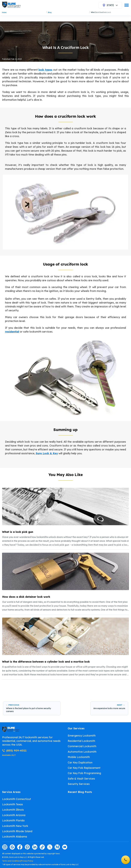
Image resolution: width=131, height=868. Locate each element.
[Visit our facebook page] (20, 847)
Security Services (79, 784)
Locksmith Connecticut (17, 799)
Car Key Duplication (80, 762)
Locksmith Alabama (15, 837)
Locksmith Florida (13, 820)
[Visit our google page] (12, 847)
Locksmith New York (15, 826)
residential (12, 332)
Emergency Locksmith (82, 736)
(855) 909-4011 (14, 751)
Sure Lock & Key (47, 453)
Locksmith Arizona (14, 815)
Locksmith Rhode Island (17, 831)
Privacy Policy (27, 861)
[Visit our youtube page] (65, 847)
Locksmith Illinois (13, 810)
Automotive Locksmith (82, 752)
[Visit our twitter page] (50, 847)
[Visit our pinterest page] (27, 847)
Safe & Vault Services (81, 779)
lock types (45, 70)
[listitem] (65, 517)
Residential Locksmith (81, 741)
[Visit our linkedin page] (35, 847)
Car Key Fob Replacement (84, 768)
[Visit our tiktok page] (42, 847)
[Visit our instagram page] (5, 847)
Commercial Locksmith (82, 746)
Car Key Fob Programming (84, 773)
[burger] (127, 5)
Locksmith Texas (13, 804)
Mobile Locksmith (79, 757)
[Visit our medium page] (57, 847)
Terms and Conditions (11, 861)
